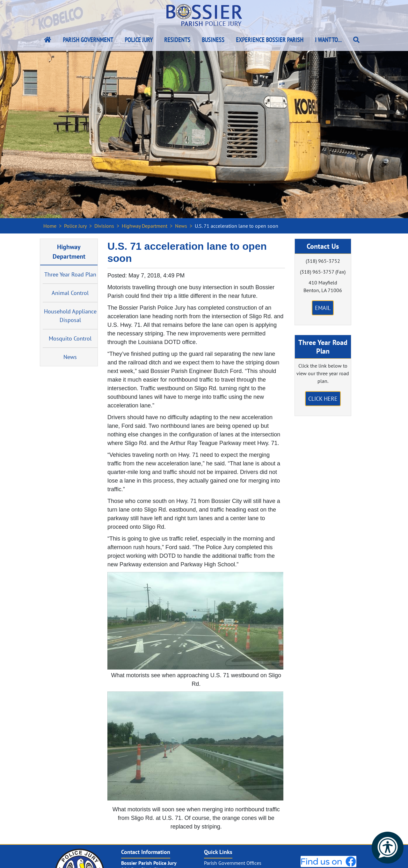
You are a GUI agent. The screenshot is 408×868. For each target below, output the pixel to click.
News (181, 226)
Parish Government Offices (233, 863)
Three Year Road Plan (70, 274)
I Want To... (328, 40)
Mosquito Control (70, 338)
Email (323, 308)
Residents (177, 40)
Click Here (323, 399)
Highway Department (145, 226)
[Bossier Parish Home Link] (48, 40)
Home (50, 226)
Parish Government (88, 40)
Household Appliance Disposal (70, 316)
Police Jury (139, 40)
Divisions (104, 226)
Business (213, 40)
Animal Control (70, 293)
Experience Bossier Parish (270, 40)
